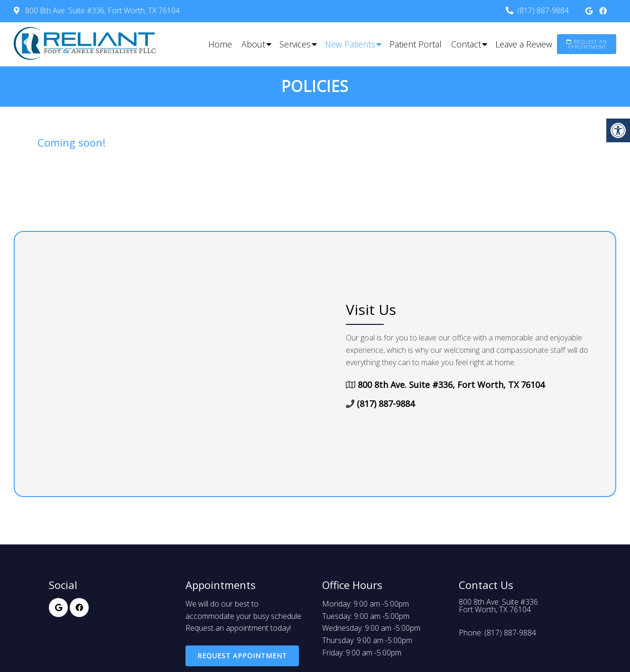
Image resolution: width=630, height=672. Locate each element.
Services (295, 44)
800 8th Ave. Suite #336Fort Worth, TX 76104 (498, 606)
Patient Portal (416, 44)
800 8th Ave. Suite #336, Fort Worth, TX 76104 (102, 10)
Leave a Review (524, 44)
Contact (466, 44)
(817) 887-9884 (543, 10)
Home (220, 44)
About (253, 44)
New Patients (350, 44)
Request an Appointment (587, 44)
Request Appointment (242, 656)
